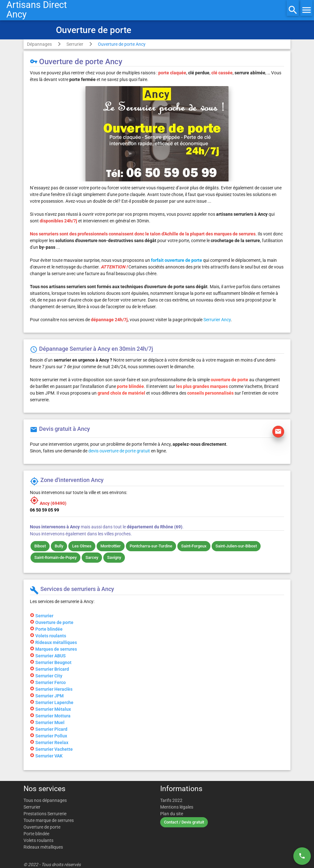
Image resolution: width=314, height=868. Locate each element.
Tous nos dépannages (45, 800)
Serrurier (75, 44)
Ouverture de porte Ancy (122, 44)
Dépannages (39, 44)
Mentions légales (177, 807)
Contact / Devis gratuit (184, 822)
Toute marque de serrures (49, 820)
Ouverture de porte (42, 827)
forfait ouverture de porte (177, 260)
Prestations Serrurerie (45, 814)
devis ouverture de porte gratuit (119, 451)
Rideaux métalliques (43, 847)
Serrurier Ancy (217, 320)
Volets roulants (38, 840)
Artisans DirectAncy (37, 10)
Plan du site (172, 814)
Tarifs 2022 (171, 800)
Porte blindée (36, 834)
